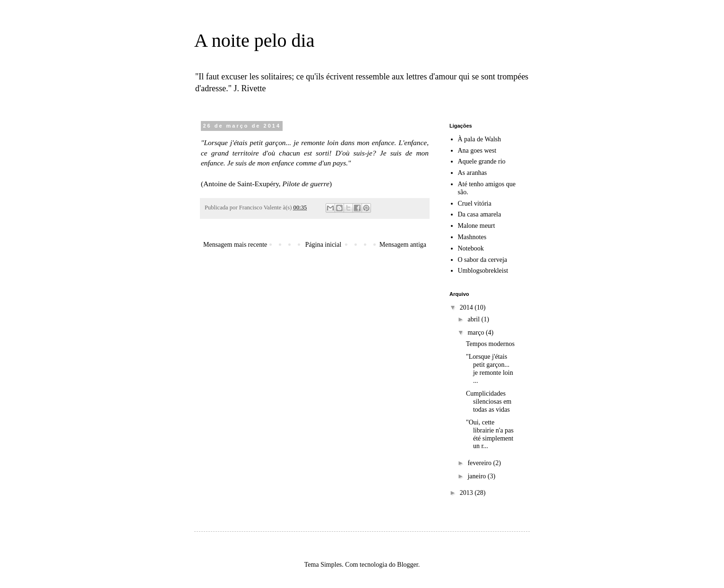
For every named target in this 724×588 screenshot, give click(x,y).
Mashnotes (472, 237)
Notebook (471, 248)
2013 (467, 493)
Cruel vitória (475, 203)
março (476, 333)
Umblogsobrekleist (483, 271)
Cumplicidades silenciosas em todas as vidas (489, 402)
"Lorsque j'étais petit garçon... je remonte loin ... (490, 368)
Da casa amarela (480, 214)
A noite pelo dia (254, 40)
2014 (467, 307)
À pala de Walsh (480, 139)
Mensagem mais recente (235, 245)
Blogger (407, 565)
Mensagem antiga (403, 245)
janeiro (477, 476)
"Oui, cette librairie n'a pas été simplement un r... (490, 434)
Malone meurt (477, 226)
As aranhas (473, 173)
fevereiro (480, 463)
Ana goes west (477, 151)
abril (474, 319)
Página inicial (323, 245)
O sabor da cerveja (483, 260)
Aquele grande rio (482, 161)
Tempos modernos (490, 344)
